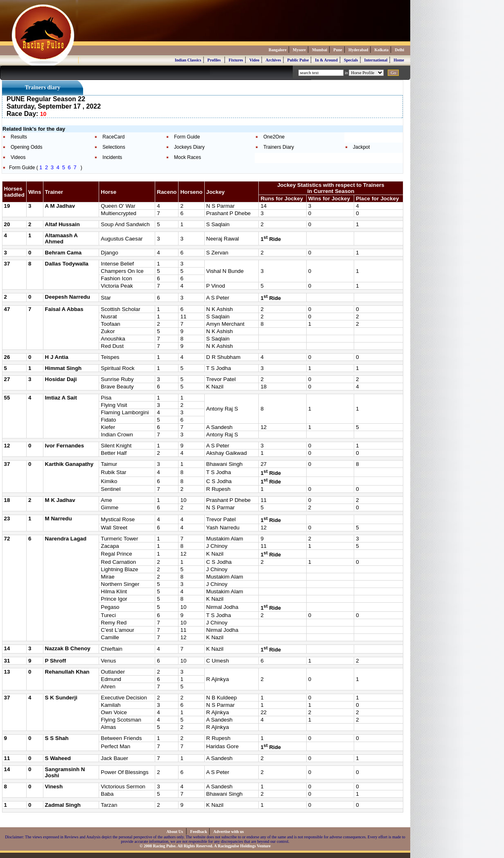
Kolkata (382, 50)
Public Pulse (298, 60)
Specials (351, 60)
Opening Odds (26, 147)
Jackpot (361, 147)
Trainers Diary (279, 147)
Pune (338, 50)
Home (399, 60)
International (376, 60)
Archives (273, 60)
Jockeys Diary (189, 147)
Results (19, 137)
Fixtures (236, 60)
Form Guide (187, 137)
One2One (274, 137)
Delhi (399, 50)
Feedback (199, 832)
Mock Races (188, 157)
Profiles (214, 60)
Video (254, 60)
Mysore (299, 50)
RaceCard (113, 137)
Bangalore (278, 50)
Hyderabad (358, 50)
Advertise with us (228, 832)
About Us (175, 832)
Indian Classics (188, 60)
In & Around (326, 60)
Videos (18, 157)
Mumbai (320, 50)
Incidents (112, 157)
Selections (114, 147)
